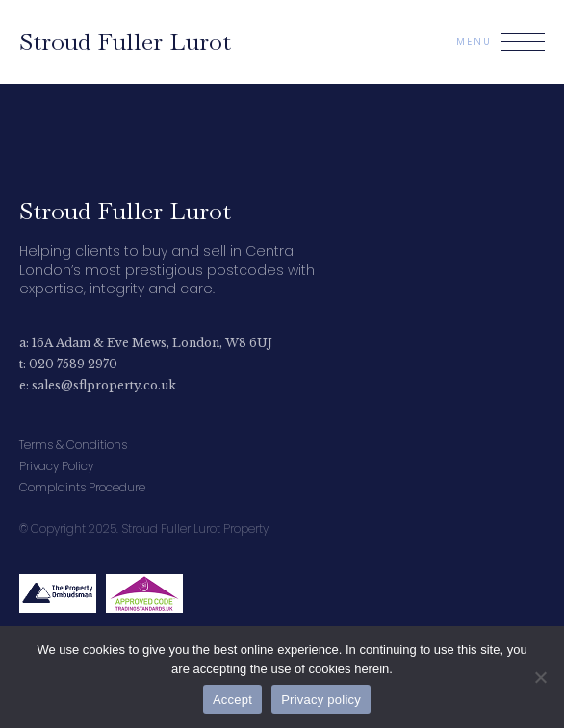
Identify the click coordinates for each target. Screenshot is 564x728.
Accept (232, 700)
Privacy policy (321, 700)
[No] (540, 677)
